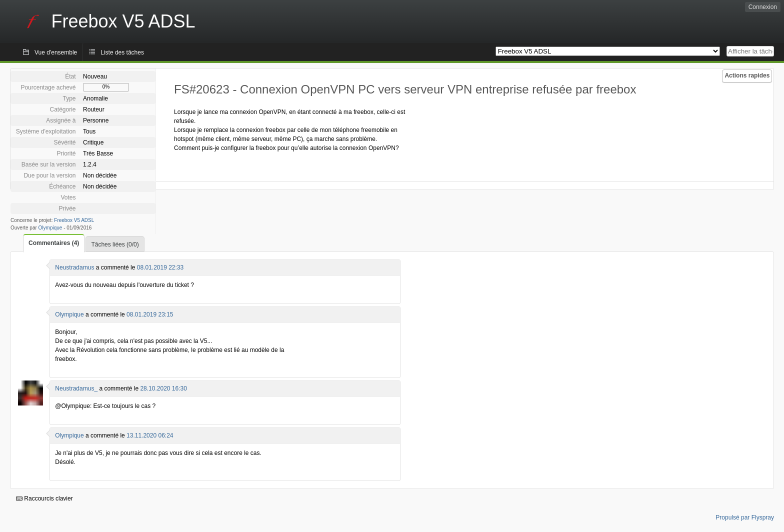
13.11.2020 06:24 (150, 435)
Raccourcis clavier (44, 498)
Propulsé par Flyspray (745, 517)
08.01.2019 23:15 (150, 314)
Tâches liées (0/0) (115, 244)
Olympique (50, 228)
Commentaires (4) (54, 243)
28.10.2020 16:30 (163, 388)
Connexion (763, 7)
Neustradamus (74, 267)
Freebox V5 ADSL (74, 220)
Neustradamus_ (76, 388)
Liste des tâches (122, 52)
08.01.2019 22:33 (160, 267)
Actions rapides (747, 75)
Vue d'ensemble (56, 52)
